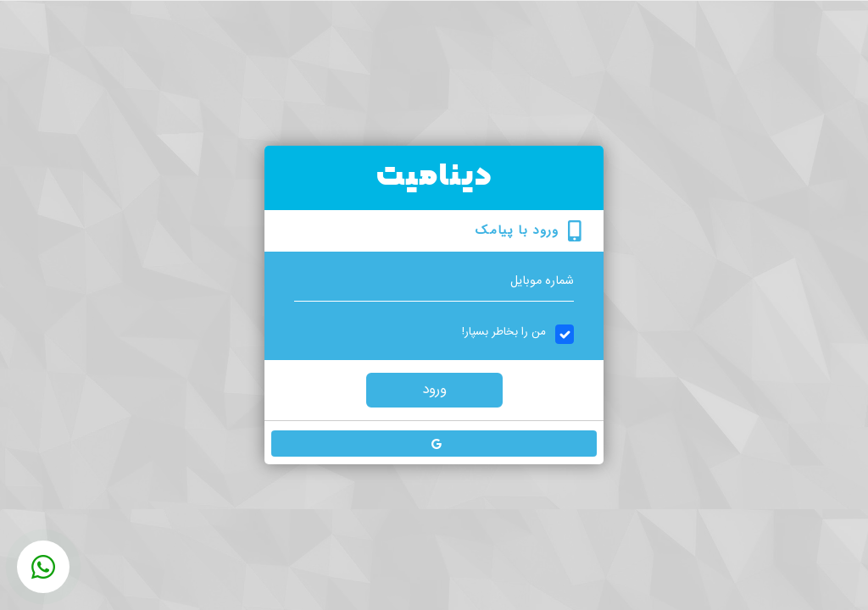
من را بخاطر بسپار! (504, 332)
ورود (434, 390)
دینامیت (434, 177)
